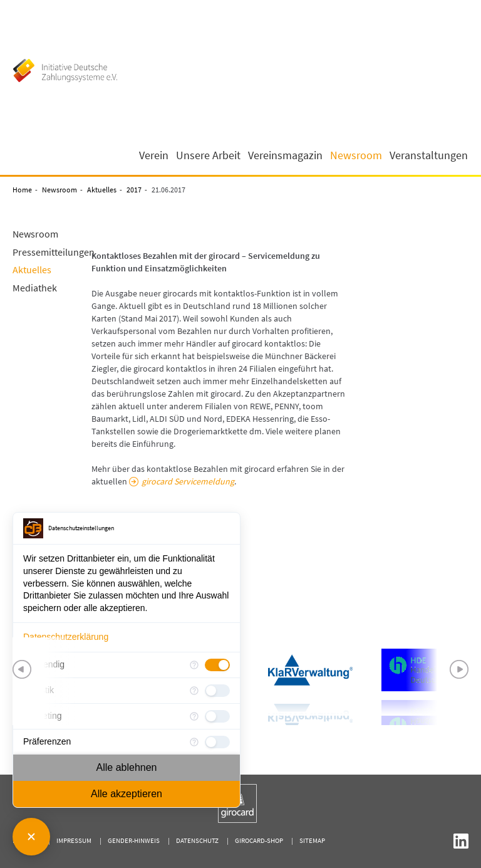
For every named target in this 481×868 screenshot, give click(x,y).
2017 (134, 190)
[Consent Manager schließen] (31, 837)
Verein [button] (154, 155)
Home (22, 190)
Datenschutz (197, 840)
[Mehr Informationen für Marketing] (194, 716)
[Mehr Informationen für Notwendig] (194, 665)
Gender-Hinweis (134, 840)
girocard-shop (259, 840)
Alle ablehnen (127, 767)
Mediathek (35, 288)
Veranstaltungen (429, 155)
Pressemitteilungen (54, 252)
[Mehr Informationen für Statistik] (194, 691)
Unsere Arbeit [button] (208, 155)
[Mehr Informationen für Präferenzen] (194, 742)
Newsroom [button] (356, 155)
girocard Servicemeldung (188, 481)
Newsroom (59, 190)
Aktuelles (102, 190)
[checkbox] (217, 665)
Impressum (74, 840)
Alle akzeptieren (127, 794)
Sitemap (312, 840)
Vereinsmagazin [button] (285, 155)
